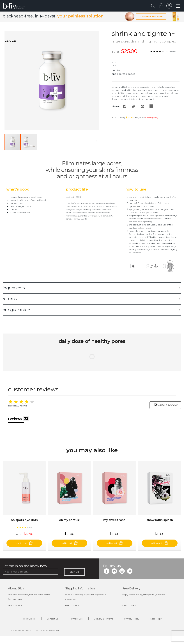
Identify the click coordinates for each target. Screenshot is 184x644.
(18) (31, 527)
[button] (29, 142)
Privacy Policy (132, 619)
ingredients (14, 288)
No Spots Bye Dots (24, 520)
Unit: (114, 62)
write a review (166, 405)
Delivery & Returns (103, 619)
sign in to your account (169, 7)
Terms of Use (76, 619)
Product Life (77, 189)
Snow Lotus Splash (160, 520)
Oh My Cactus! (69, 520)
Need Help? (156, 619)
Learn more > (15, 605)
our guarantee (16, 310)
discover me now (151, 16)
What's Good (18, 189)
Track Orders (29, 619)
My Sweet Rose (114, 520)
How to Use (136, 189)
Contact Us (52, 619)
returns (10, 299)
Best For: (116, 70)
